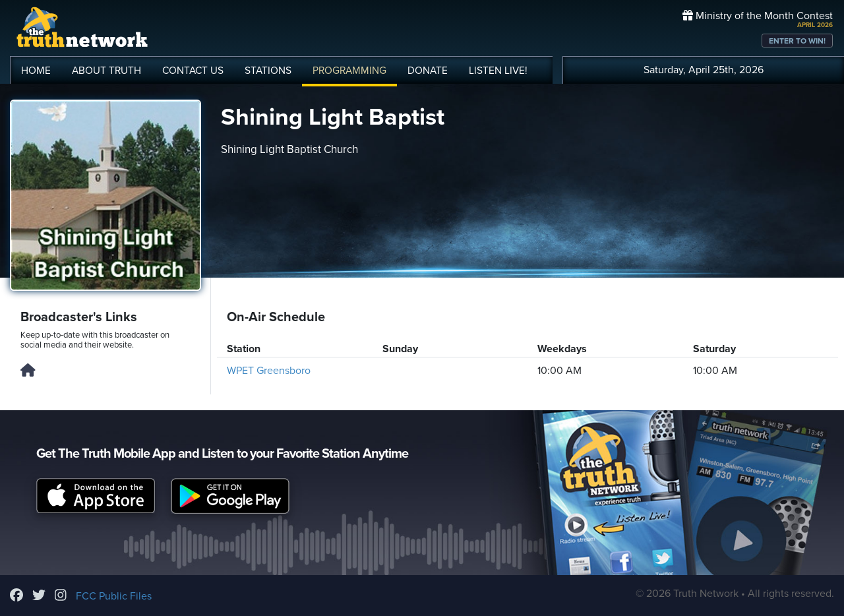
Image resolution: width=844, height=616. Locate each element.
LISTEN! (498, 71)
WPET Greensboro (269, 371)
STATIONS (268, 71)
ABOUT (106, 71)
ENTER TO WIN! (797, 41)
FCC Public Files (114, 596)
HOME (36, 71)
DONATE (428, 71)
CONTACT (193, 71)
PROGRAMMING (349, 71)
